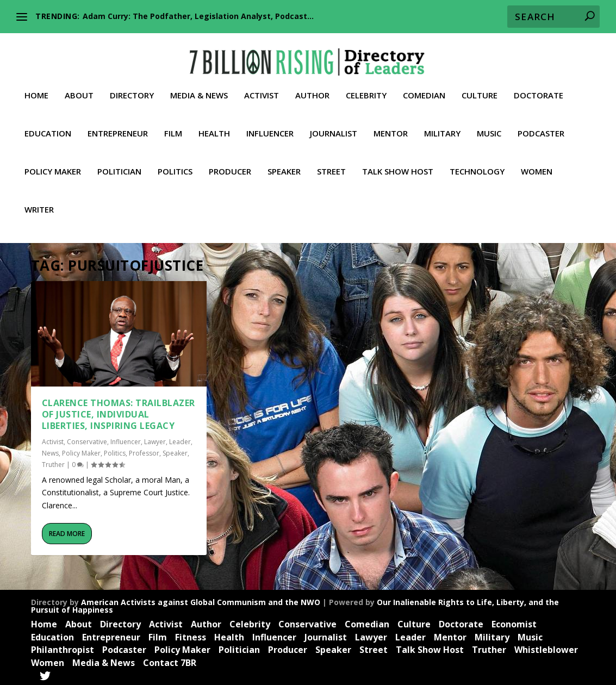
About (79, 88)
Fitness (191, 634)
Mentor (391, 126)
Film (173, 126)
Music (489, 126)
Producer (230, 164)
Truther (53, 462)
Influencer (270, 126)
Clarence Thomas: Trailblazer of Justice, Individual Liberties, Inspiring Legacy (119, 412)
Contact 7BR (170, 661)
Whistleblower (546, 647)
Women (537, 164)
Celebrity (366, 88)
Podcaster (541, 126)
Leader (180, 440)
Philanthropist (63, 647)
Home (36, 88)
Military (442, 126)
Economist (514, 622)
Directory (132, 88)
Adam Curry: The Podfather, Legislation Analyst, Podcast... (198, 16)
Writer (39, 202)
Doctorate (539, 88)
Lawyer (155, 440)
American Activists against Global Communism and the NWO (201, 600)
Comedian (424, 88)
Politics (175, 164)
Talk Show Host (398, 164)
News (50, 451)
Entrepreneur (118, 126)
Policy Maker (53, 164)
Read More (67, 531)
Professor (144, 451)
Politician (119, 164)
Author (312, 88)
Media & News (199, 88)
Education (48, 126)
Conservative (87, 440)
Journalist (334, 126)
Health (214, 126)
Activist (262, 88)
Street (331, 164)
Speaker (284, 164)
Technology (477, 164)
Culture (480, 88)
